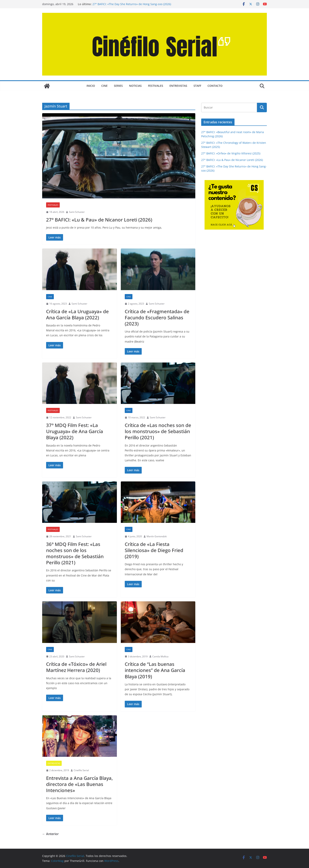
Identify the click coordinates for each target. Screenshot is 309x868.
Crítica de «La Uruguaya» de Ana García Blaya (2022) (77, 314)
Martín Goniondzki (157, 536)
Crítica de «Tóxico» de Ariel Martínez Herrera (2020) (76, 667)
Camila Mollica (160, 656)
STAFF (197, 86)
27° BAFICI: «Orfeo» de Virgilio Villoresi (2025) (231, 153)
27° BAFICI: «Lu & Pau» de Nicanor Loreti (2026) (99, 220)
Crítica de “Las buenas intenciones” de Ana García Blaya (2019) (155, 670)
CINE (104, 86)
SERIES (118, 86)
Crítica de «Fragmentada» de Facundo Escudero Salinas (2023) (157, 317)
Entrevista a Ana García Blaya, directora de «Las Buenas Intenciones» (79, 784)
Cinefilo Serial (81, 770)
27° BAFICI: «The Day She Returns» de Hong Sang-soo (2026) (132, 4)
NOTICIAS (135, 86)
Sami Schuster (77, 212)
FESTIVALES (156, 86)
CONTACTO (215, 86)
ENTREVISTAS (178, 86)
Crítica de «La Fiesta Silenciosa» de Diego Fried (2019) (154, 550)
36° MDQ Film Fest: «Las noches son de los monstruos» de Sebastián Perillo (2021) (75, 553)
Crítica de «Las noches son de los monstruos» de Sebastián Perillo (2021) (158, 431)
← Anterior (50, 834)
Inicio (91, 86)
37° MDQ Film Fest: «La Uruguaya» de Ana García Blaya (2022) (75, 431)
